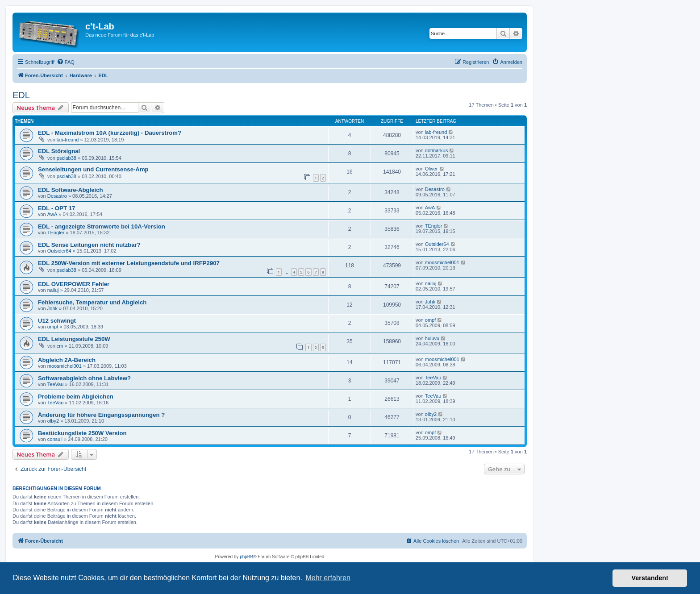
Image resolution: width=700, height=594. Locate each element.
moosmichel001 (442, 262)
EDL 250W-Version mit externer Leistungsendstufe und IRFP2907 (129, 263)
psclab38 (67, 158)
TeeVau (56, 384)
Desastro (57, 196)
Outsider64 (59, 251)
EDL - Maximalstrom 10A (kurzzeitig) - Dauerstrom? (110, 133)
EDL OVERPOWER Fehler (74, 284)
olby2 (53, 421)
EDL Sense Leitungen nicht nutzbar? (89, 245)
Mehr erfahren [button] (328, 578)
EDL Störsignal (59, 151)
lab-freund (68, 140)
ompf (53, 327)
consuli (55, 439)
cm (60, 346)
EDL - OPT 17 (56, 208)
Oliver (431, 169)
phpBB (246, 557)
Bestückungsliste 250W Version (82, 433)
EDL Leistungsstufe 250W (74, 339)
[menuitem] (66, 62)
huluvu (432, 338)
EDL (21, 95)
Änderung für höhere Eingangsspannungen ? (101, 415)
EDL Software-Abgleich (71, 190)
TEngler (56, 233)
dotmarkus (436, 150)
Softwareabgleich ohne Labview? (84, 378)
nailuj (53, 290)
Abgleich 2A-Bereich (67, 360)
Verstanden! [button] (650, 578)
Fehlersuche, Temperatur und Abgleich (92, 302)
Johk (52, 308)
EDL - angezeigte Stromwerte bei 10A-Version (102, 226)
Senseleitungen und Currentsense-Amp (93, 169)
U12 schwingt (57, 321)
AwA (52, 214)
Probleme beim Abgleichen (76, 397)
